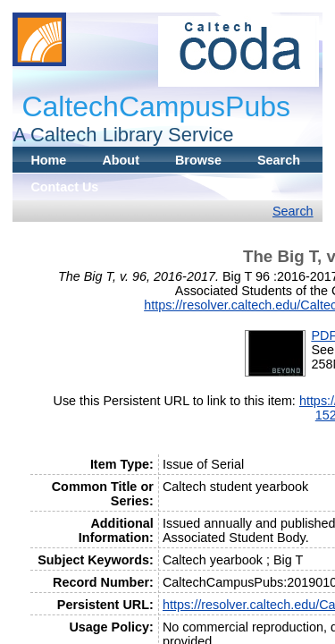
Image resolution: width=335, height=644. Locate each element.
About (121, 160)
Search (279, 160)
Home (48, 160)
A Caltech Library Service (123, 135)
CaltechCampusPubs (156, 106)
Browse (198, 160)
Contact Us (64, 187)
